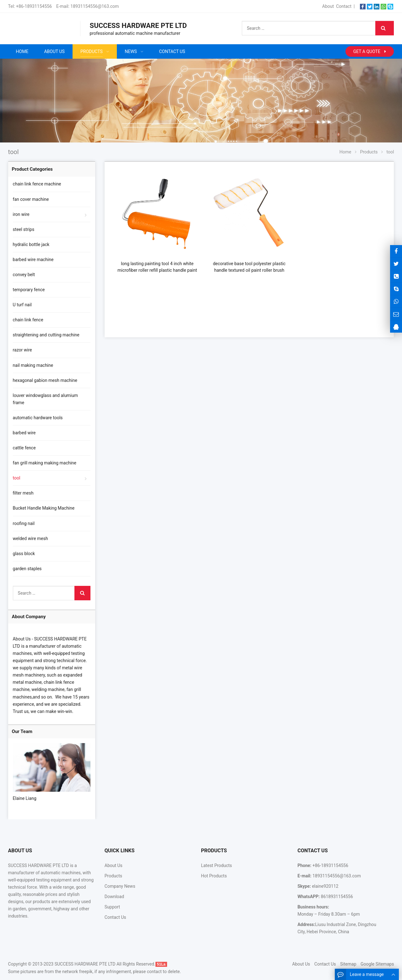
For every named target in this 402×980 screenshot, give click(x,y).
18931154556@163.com (95, 6)
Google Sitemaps (377, 964)
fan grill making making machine (45, 463)
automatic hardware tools (38, 418)
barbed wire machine (33, 260)
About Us (114, 865)
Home (22, 51)
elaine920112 (325, 886)
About (328, 6)
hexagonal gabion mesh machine (45, 380)
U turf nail (22, 305)
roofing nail (24, 523)
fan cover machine (31, 199)
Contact (344, 6)
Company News (120, 886)
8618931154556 (336, 897)
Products (113, 876)
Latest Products (217, 865)
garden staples (27, 569)
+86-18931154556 (34, 6)
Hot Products (214, 876)
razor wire (22, 350)
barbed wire (24, 433)
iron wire (21, 214)
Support (112, 907)
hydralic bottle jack (31, 244)
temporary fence (29, 290)
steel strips (24, 229)
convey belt (24, 275)
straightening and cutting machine (46, 335)
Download (114, 897)
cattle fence (24, 448)
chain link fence (28, 320)
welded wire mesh (30, 538)
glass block (24, 554)
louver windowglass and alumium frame (45, 399)
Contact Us (115, 917)
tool (17, 478)
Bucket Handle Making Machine (44, 508)
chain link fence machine (37, 184)
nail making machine (33, 365)
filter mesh (23, 493)
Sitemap (348, 964)
